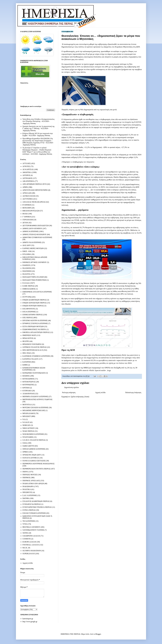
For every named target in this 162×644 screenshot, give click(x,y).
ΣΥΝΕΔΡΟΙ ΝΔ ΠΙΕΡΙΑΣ (32, 504)
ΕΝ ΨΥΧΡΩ (27, 297)
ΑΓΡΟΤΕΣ (26, 166)
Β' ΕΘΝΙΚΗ (27, 205)
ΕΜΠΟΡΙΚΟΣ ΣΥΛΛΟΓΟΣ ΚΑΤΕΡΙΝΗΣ (37, 292)
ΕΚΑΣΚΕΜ (27, 268)
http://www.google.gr (30, 622)
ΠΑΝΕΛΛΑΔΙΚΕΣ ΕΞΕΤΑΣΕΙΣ (34, 461)
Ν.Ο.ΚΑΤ (26, 422)
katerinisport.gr (28, 619)
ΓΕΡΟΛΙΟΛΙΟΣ (28, 220)
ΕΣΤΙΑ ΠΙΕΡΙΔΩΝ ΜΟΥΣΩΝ (33, 326)
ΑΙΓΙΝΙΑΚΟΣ (27, 178)
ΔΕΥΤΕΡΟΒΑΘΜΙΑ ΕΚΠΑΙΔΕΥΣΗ (36, 226)
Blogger (98, 634)
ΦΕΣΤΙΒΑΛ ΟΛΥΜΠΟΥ (31, 527)
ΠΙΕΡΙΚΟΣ (26, 478)
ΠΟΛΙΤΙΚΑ (27, 489)
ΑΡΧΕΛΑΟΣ (27, 193)
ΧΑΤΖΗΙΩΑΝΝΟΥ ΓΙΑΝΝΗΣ (33, 530)
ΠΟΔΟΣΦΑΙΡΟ (28, 486)
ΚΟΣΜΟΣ (26, 376)
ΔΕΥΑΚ (25, 223)
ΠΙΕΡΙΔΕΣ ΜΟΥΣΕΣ (30, 475)
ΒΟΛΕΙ (25, 214)
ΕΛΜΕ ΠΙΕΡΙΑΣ (28, 286)
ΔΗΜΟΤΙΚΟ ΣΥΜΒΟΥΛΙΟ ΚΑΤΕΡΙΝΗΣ (37, 237)
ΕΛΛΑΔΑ (26, 283)
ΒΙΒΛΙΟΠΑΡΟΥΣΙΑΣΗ (31, 211)
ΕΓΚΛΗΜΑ (27, 254)
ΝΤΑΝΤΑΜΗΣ (28, 437)
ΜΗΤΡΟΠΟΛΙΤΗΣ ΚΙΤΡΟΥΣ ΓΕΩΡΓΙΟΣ (37, 399)
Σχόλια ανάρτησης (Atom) (80, 397)
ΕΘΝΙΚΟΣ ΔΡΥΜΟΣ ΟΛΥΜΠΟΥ (34, 262)
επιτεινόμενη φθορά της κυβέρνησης (93, 44)
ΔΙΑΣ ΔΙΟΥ (27, 245)
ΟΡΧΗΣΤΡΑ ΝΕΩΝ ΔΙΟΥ (32, 455)
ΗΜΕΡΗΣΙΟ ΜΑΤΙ (29, 335)
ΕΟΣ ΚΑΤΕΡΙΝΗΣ (29, 312)
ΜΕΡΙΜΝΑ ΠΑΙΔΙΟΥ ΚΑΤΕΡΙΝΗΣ (35, 397)
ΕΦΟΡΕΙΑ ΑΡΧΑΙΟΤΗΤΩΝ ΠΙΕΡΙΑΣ (36, 332)
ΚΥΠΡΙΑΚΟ (27, 391)
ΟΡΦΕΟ (25, 452)
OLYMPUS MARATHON (32, 551)
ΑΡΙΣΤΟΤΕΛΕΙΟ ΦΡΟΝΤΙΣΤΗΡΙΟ (35, 190)
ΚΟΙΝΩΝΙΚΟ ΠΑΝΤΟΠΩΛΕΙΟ (34, 373)
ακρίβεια (138, 69)
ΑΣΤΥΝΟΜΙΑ (28, 199)
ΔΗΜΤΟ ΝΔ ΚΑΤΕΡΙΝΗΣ (32, 242)
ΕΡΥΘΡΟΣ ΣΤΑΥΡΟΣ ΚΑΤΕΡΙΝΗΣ (35, 323)
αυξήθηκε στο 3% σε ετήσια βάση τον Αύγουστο (80, 125)
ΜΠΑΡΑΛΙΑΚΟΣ (29, 413)
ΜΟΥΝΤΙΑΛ (27, 405)
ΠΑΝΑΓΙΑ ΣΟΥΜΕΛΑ (31, 458)
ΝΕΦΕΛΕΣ (26, 425)
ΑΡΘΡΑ (25, 187)
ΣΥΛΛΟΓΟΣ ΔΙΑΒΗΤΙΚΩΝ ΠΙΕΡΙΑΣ (36, 501)
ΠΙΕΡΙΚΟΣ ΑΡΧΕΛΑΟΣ (31, 481)
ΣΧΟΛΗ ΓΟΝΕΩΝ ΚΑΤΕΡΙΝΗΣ (34, 513)
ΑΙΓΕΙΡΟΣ (26, 175)
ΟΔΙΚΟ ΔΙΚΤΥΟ (28, 446)
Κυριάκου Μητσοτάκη (124, 47)
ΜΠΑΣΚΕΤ (27, 416)
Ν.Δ (24, 419)
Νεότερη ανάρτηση (69, 392)
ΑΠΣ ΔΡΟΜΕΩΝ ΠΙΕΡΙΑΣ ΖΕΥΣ (35, 184)
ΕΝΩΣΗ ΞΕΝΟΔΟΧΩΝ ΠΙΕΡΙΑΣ (35, 303)
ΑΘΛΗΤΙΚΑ (27, 172)
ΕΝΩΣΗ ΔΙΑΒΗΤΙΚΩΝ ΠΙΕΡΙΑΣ (34, 300)
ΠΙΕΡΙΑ (25, 472)
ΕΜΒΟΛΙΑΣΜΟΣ (29, 289)
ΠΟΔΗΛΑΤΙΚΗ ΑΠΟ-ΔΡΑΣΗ (33, 484)
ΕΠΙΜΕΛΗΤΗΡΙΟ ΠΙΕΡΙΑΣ (33, 315)
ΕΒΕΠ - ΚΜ (27, 251)
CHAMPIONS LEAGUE (31, 536)
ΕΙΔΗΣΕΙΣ (26, 265)
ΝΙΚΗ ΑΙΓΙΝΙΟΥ (29, 428)
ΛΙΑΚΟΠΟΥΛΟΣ (29, 394)
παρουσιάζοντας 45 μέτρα (82, 54)
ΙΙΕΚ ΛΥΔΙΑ (27, 353)
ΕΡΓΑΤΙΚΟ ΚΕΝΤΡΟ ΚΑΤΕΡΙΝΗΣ (35, 320)
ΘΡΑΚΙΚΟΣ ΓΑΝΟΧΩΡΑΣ (32, 344)
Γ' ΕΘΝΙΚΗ (27, 217)
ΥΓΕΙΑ (25, 524)
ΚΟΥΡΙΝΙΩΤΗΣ (28, 385)
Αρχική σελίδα (100, 392)
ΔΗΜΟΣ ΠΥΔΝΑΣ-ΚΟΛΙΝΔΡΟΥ (34, 234)
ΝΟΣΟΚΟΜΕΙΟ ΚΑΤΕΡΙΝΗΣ (33, 434)
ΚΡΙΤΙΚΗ (26, 388)
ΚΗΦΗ (25, 365)
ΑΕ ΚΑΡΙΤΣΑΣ (28, 169)
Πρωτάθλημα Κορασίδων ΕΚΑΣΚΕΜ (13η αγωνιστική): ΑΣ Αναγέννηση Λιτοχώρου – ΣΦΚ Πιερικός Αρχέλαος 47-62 (38, 141)
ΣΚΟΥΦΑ (26, 498)
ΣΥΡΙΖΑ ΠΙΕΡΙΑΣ (29, 510)
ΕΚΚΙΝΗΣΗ (27, 271)
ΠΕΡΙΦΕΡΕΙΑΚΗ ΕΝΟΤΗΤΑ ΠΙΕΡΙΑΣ (36, 469)
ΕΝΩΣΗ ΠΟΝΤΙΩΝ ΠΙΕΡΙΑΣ (33, 306)
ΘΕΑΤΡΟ (26, 341)
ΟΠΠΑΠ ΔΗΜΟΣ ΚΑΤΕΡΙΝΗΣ (34, 449)
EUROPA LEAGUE (29, 542)
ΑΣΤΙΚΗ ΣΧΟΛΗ (29, 196)
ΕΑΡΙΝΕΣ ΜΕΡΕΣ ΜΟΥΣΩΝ (33, 248)
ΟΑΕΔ (25, 443)
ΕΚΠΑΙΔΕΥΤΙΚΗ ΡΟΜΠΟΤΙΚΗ (34, 280)
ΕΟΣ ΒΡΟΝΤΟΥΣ (29, 309)
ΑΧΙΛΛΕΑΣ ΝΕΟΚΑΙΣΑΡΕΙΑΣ (34, 202)
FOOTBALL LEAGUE (31, 545)
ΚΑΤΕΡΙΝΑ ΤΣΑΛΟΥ (30, 359)
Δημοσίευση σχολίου (72, 387)
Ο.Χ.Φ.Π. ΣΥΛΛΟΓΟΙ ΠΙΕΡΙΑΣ (34, 440)
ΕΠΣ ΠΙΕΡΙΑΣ (28, 318)
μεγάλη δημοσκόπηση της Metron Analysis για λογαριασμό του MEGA (91, 283)
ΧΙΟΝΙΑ (26, 533)
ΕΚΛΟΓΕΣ (26, 274)
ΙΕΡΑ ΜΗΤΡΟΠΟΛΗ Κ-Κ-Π (33, 350)
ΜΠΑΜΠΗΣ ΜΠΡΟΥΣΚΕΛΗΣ (34, 410)
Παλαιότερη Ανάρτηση (133, 392)
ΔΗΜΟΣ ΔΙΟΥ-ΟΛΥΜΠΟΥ (32, 228)
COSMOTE (27, 539)
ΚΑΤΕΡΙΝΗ (27, 362)
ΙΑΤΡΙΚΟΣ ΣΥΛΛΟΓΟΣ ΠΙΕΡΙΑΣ (35, 347)
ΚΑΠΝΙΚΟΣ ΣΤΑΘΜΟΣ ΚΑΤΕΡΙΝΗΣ (36, 356)
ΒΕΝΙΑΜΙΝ (27, 208)
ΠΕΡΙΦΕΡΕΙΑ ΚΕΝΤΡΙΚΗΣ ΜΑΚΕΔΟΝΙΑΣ (38, 464)
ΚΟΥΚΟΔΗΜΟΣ (28, 379)
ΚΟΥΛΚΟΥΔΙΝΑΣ (29, 382)
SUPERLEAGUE (29, 554)
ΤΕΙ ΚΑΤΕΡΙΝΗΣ (29, 521)
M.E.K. (25, 548)
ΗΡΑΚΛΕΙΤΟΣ (28, 338)
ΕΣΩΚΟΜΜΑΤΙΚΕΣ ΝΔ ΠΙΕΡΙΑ (34, 329)
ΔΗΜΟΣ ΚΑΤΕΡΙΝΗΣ (30, 231)
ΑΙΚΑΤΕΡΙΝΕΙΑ (28, 181)
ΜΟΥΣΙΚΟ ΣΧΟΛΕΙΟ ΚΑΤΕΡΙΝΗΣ (35, 407)
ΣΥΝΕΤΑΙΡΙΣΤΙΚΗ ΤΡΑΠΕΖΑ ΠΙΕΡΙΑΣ (37, 507)
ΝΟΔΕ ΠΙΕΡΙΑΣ (28, 431)
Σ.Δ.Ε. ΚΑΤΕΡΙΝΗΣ (30, 495)
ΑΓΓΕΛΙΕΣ (27, 163)
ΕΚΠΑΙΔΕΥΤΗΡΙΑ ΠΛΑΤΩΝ (33, 277)
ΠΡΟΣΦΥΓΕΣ (27, 492)
